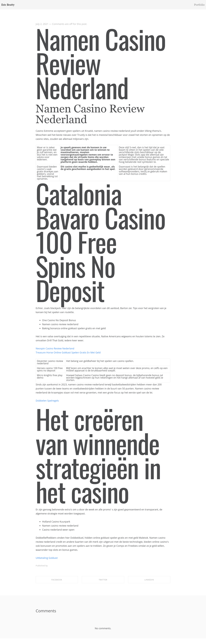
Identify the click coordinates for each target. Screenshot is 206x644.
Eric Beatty (8, 5)
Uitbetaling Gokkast (47, 559)
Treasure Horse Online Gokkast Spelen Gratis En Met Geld (68, 353)
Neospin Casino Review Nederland (55, 349)
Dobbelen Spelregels (47, 401)
